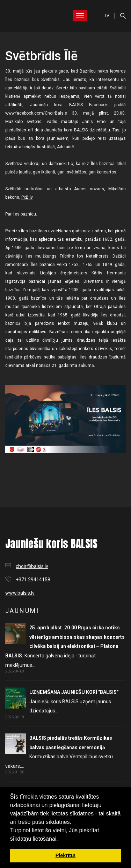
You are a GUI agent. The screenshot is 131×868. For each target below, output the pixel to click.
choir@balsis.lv (32, 566)
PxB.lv (27, 197)
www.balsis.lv (20, 593)
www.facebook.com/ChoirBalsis (36, 113)
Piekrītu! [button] (66, 855)
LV (107, 16)
